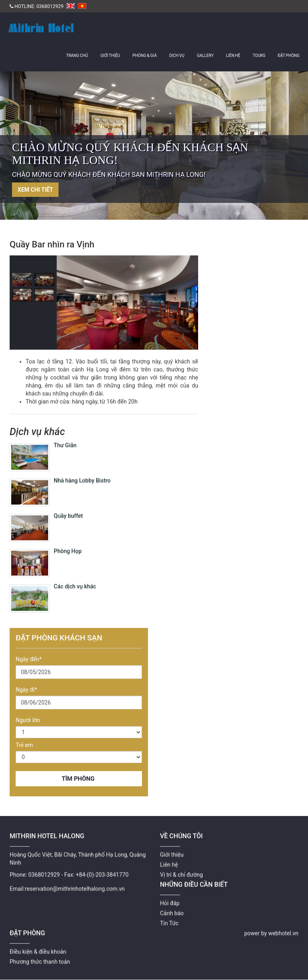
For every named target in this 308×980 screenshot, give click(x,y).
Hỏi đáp (170, 898)
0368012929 (50, 6)
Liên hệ (233, 56)
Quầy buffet (68, 510)
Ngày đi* (26, 690)
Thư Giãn (65, 440)
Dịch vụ (177, 56)
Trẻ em (24, 745)
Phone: (18, 869)
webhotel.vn (283, 928)
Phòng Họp (68, 546)
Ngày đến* (29, 659)
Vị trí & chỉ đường (181, 869)
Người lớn (28, 720)
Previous (10, 149)
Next (298, 149)
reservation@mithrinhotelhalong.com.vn (75, 883)
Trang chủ (77, 56)
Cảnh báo (172, 908)
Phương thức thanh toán (40, 956)
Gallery (205, 56)
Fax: (69, 869)
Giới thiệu (110, 56)
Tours (259, 56)
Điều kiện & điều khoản (38, 946)
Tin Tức (169, 918)
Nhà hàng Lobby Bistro (82, 475)
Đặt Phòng (289, 56)
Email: (17, 883)
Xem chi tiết (35, 190)
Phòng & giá (145, 56)
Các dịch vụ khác (75, 581)
